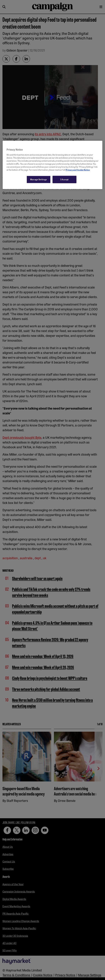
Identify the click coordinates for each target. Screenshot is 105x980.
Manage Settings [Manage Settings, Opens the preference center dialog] (39, 179)
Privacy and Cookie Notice (78, 170)
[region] (52, 165)
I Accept (64, 179)
